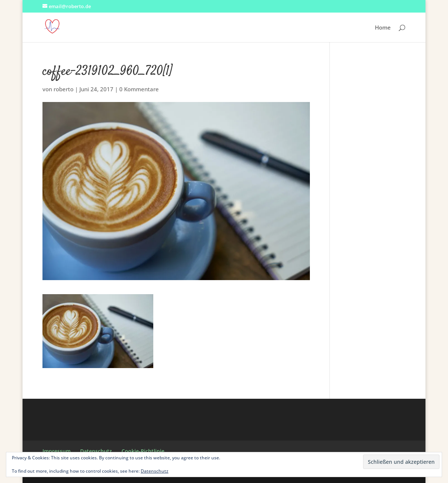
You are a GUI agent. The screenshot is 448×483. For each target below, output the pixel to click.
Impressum (57, 451)
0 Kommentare (139, 89)
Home (383, 28)
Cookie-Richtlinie (143, 451)
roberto (64, 89)
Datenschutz (96, 451)
